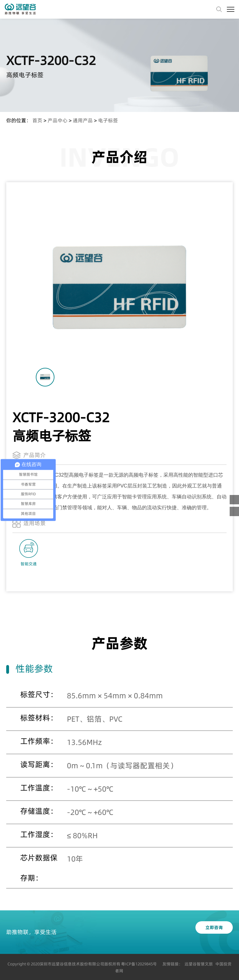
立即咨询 (214, 927)
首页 (37, 120)
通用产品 (83, 120)
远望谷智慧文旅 (199, 964)
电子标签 (108, 120)
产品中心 (58, 120)
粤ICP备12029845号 (139, 964)
